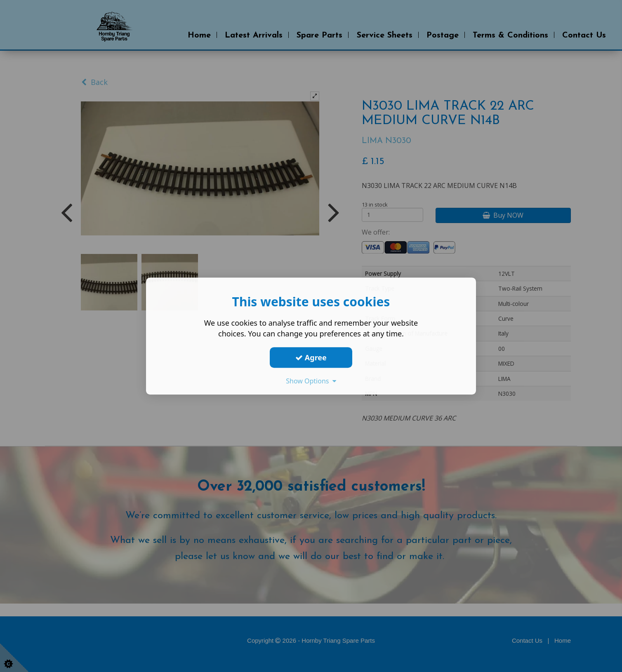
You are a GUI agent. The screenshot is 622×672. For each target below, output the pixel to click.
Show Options (311, 381)
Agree (311, 357)
